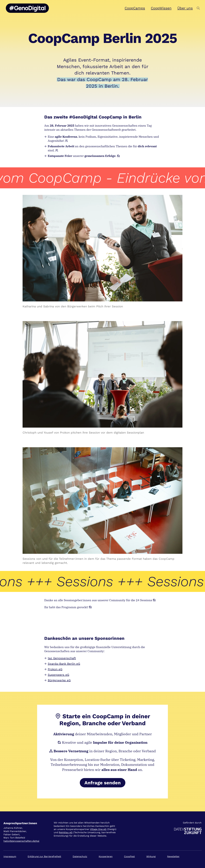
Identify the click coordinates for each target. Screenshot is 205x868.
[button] (198, 8)
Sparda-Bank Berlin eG (64, 664)
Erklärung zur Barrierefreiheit (44, 856)
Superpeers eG (58, 675)
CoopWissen (161, 8)
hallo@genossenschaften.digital (21, 841)
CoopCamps (135, 8)
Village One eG (98, 829)
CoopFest (129, 856)
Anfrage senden (103, 783)
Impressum (10, 856)
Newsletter (173, 856)
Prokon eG (55, 669)
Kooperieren (106, 856)
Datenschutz (80, 856)
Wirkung (151, 856)
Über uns (185, 8)
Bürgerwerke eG (59, 680)
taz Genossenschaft (62, 658)
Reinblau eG (66, 832)
